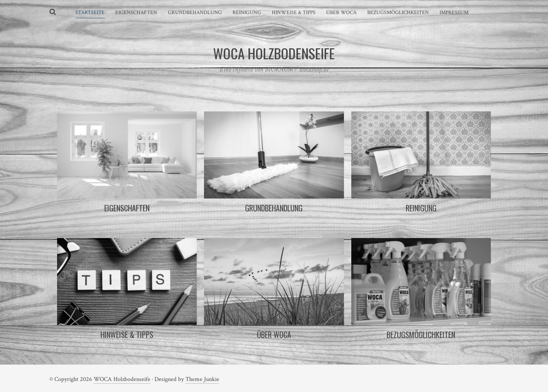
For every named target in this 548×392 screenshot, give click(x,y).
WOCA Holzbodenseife (122, 379)
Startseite (90, 13)
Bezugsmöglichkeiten (398, 13)
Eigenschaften (136, 13)
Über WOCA (341, 13)
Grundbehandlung (195, 13)
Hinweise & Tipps (294, 13)
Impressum (454, 13)
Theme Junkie (202, 379)
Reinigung (247, 13)
